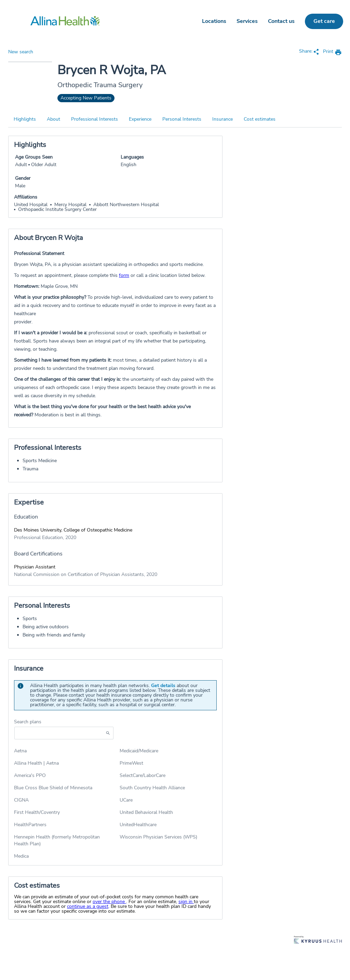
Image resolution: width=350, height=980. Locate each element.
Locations (214, 21)
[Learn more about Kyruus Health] (318, 941)
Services (247, 21)
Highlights (25, 119)
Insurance (223, 119)
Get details (163, 686)
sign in (186, 902)
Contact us (281, 21)
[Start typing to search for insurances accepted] (64, 733)
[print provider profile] (332, 52)
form (124, 275)
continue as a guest (88, 906)
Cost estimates (260, 119)
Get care (324, 21)
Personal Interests (182, 119)
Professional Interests (95, 119)
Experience (140, 119)
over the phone (109, 902)
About (53, 119)
